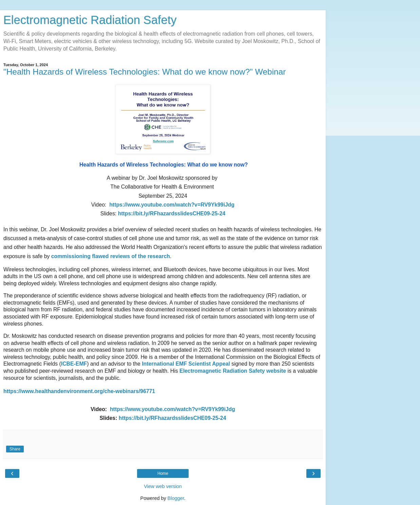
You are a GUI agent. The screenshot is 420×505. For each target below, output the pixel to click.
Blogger (176, 498)
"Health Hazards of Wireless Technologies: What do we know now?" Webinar (145, 72)
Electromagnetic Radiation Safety (90, 20)
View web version (163, 486)
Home (163, 473)
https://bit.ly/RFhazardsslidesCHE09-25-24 (173, 418)
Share (15, 449)
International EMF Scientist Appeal (186, 364)
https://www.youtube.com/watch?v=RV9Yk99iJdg (173, 409)
